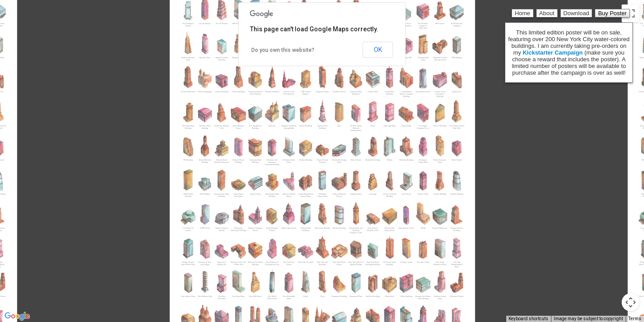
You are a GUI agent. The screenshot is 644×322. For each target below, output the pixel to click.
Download (576, 13)
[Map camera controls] (631, 302)
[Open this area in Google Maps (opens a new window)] (17, 316)
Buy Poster (612, 13)
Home (523, 13)
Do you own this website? (283, 50)
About (547, 13)
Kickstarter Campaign (553, 53)
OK (378, 50)
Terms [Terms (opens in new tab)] (635, 319)
